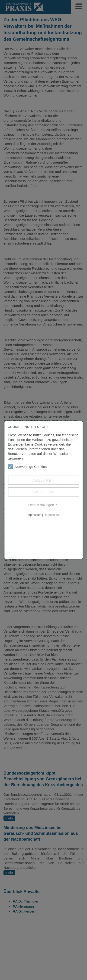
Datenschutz (52, 515)
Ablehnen (43, 480)
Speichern (43, 492)
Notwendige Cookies (27, 467)
